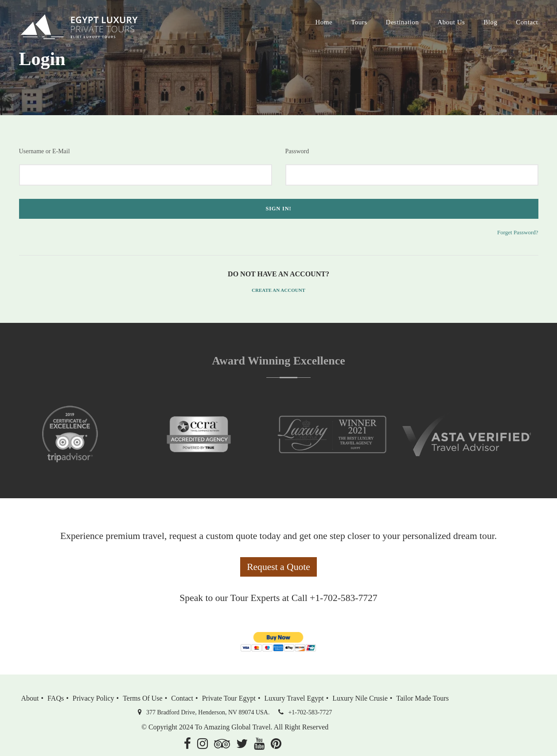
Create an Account (278, 290)
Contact (527, 22)
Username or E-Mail (45, 151)
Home (324, 22)
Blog (490, 22)
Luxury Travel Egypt (294, 698)
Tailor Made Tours (422, 698)
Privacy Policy (93, 698)
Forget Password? (518, 232)
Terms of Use (143, 698)
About (30, 698)
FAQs (56, 698)
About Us (451, 22)
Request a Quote (278, 567)
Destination (403, 22)
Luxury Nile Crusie (360, 698)
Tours (359, 22)
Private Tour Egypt (229, 698)
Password (297, 151)
